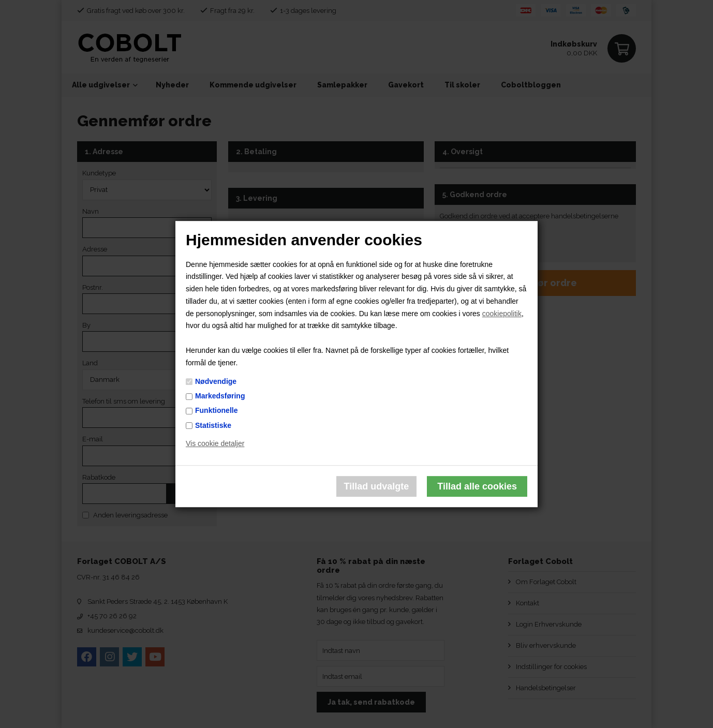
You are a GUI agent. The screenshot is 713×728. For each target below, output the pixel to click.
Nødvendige (216, 381)
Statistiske (213, 425)
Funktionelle (216, 411)
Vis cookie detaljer (215, 444)
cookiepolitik (502, 314)
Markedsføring (220, 396)
